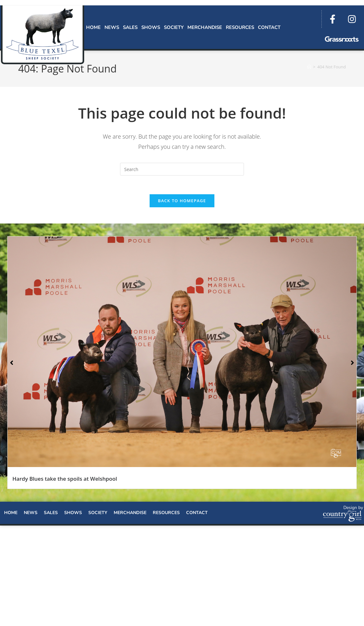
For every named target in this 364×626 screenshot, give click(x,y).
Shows (151, 27)
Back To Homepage (182, 201)
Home (93, 27)
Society (174, 27)
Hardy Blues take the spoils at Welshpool (65, 479)
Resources (240, 27)
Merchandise (205, 27)
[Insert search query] (182, 169)
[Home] (309, 67)
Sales (130, 27)
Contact (269, 27)
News (112, 27)
